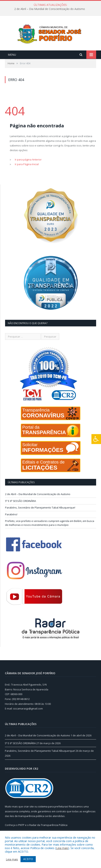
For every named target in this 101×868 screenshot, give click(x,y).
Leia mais (62, 848)
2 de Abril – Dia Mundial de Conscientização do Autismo (50, 9)
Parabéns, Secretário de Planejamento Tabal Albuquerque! (40, 515)
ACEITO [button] (28, 859)
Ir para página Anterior (28, 167)
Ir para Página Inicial (27, 172)
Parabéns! (11, 522)
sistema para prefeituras (53, 814)
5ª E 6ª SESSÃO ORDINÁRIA (21, 508)
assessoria (12, 819)
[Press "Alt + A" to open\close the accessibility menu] (96, 439)
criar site (29, 814)
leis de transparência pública (27, 824)
